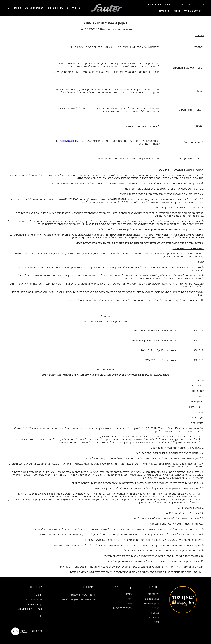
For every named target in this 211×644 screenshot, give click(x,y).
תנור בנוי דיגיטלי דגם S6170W (84, 595)
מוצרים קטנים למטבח (122, 608)
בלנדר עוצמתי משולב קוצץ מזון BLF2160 (79, 599)
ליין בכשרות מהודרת (193, 11)
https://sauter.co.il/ (69, 141)
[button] (9, 8)
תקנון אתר (155, 613)
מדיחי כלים (179, 4)
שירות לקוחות (74, 8)
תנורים (202, 4)
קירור (167, 4)
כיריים (191, 4)
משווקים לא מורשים (34, 8)
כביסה (177, 11)
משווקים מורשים (55, 8)
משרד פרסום (37, 631)
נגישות (157, 622)
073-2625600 (32, 600)
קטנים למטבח (155, 4)
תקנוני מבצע (154, 618)
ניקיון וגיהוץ (165, 11)
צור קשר (17, 8)
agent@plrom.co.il (28, 609)
